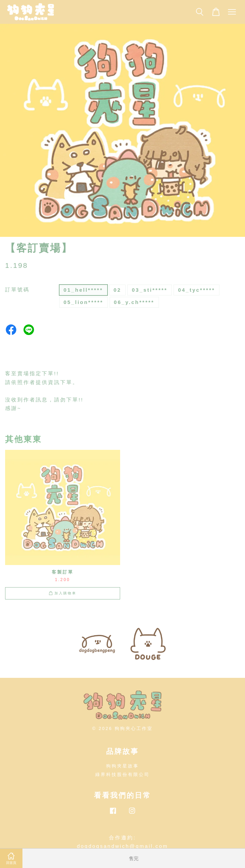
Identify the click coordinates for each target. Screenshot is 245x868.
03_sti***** (150, 290)
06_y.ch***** (134, 302)
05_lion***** (84, 302)
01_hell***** (83, 290)
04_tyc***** (197, 290)
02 (118, 290)
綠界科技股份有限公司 (122, 774)
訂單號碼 (17, 290)
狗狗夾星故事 (122, 766)
